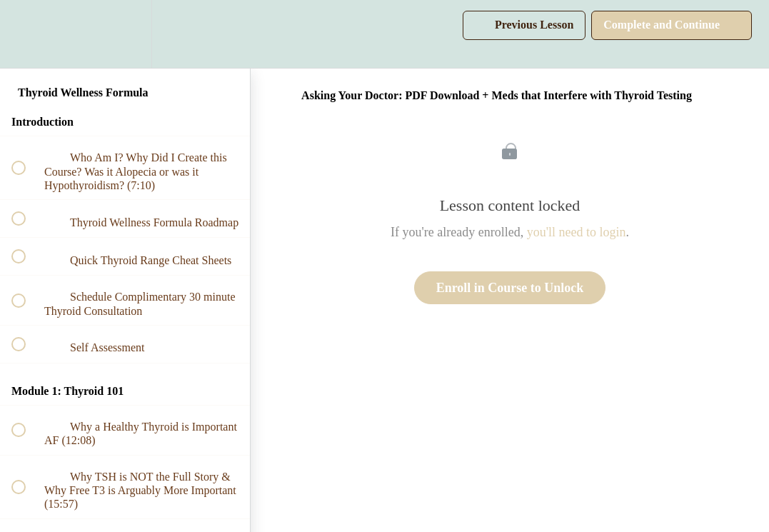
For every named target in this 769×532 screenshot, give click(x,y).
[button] (26, 34)
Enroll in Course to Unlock (510, 288)
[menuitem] (125, 34)
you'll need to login (577, 232)
